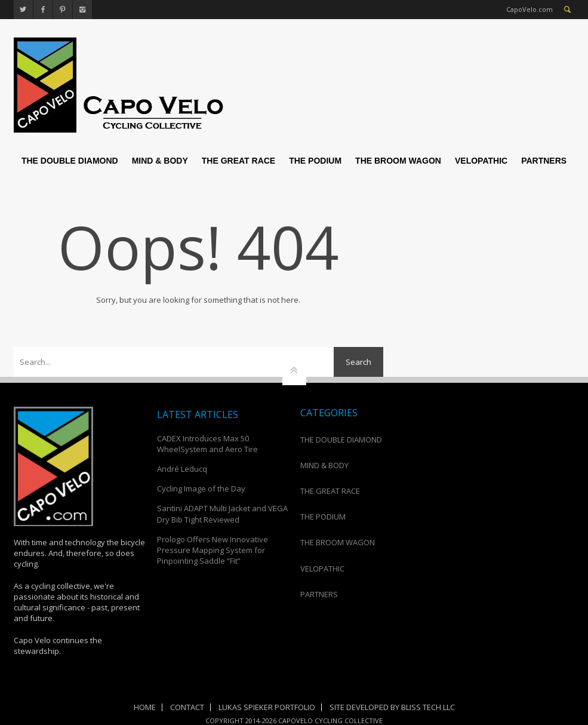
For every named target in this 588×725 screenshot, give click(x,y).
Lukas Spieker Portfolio (267, 707)
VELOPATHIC (481, 161)
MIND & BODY (160, 161)
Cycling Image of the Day (201, 489)
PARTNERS (544, 161)
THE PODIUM (315, 161)
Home (145, 707)
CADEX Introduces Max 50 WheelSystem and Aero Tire (207, 444)
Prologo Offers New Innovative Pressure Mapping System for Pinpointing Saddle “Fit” (213, 550)
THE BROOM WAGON (398, 161)
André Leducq (182, 469)
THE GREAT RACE (238, 161)
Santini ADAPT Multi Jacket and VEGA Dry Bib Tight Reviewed (222, 514)
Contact (187, 707)
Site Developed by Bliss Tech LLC (392, 707)
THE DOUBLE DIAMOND (70, 161)
